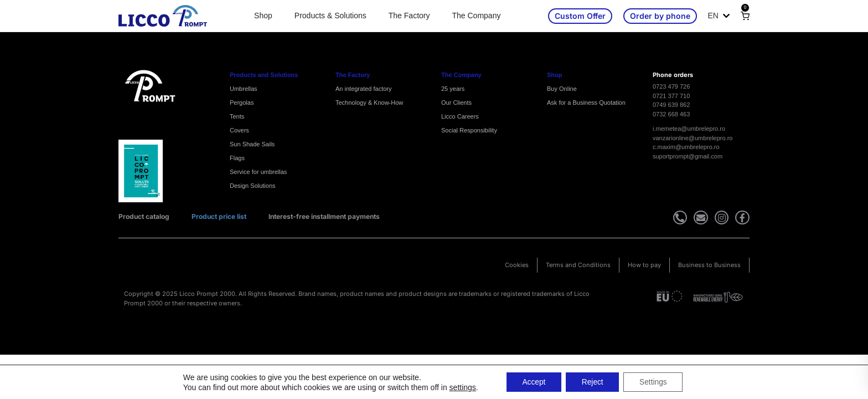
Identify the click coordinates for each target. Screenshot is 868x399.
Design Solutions (253, 186)
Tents (237, 116)
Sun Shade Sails (252, 144)
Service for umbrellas (258, 172)
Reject (592, 382)
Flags (237, 158)
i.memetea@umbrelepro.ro (689, 129)
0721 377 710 (671, 96)
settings (459, 387)
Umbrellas (244, 89)
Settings (655, 382)
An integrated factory (364, 89)
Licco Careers (460, 116)
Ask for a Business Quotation (586, 103)
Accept (532, 382)
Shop (263, 16)
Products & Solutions (330, 16)
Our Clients (456, 103)
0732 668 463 (671, 114)
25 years (453, 89)
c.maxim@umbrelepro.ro (686, 147)
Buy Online (562, 89)
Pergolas (242, 103)
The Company (476, 16)
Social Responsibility (469, 130)
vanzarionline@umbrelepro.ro (693, 138)
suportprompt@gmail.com (688, 156)
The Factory (409, 16)
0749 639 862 (671, 105)
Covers (239, 130)
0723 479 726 (671, 86)
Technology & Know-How (369, 103)
